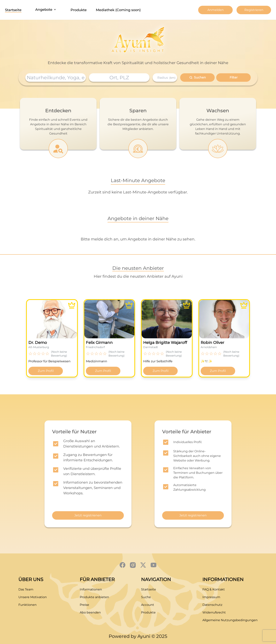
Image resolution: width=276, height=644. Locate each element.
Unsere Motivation (33, 597)
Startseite (13, 10)
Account (148, 605)
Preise (84, 605)
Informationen (91, 589)
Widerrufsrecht (214, 612)
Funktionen (28, 605)
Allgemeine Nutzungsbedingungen (230, 620)
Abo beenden (90, 612)
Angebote (46, 10)
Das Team (26, 589)
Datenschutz (212, 605)
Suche (146, 597)
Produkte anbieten (94, 597)
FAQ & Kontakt (214, 589)
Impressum (211, 597)
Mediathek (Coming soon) (118, 10)
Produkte (79, 10)
